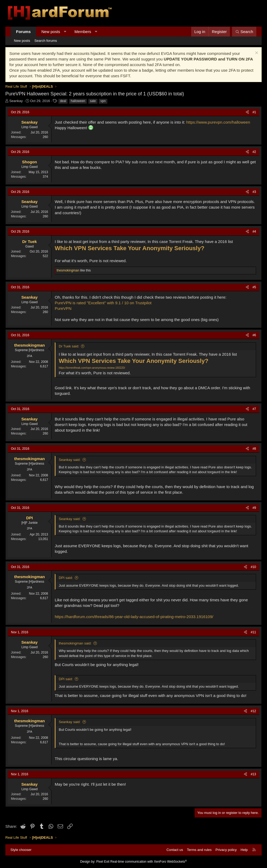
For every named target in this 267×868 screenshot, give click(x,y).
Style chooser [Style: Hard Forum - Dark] (21, 850)
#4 (254, 232)
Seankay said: (70, 460)
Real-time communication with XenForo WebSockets (149, 862)
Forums (23, 32)
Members (83, 32)
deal (63, 101)
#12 (253, 711)
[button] (65, 32)
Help (244, 850)
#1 (254, 112)
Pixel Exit (103, 862)
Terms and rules (199, 850)
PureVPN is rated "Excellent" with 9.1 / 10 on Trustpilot (103, 303)
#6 (254, 335)
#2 (254, 152)
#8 (254, 449)
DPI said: (66, 578)
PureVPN (63, 308)
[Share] (247, 112)
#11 (253, 632)
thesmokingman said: (75, 643)
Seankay (16, 101)
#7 (254, 409)
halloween (78, 101)
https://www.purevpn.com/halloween (218, 122)
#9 (254, 508)
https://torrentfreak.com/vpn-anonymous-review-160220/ (92, 368)
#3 (254, 192)
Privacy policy (226, 850)
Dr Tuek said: (69, 346)
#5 (254, 287)
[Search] (244, 32)
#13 (253, 774)
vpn (103, 101)
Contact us (175, 850)
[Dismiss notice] (256, 53)
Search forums (46, 41)
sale (93, 101)
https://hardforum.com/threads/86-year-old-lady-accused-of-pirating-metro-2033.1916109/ (134, 617)
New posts (51, 32)
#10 (253, 567)
